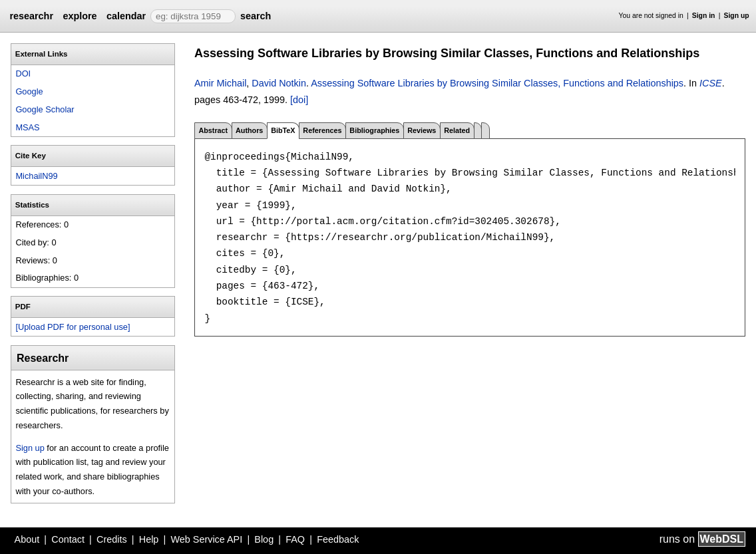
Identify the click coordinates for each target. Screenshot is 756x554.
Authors (249, 130)
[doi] (299, 100)
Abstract (213, 130)
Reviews (422, 130)
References (322, 130)
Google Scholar (45, 109)
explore (80, 16)
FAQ (295, 539)
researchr (31, 16)
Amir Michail (220, 83)
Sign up (737, 16)
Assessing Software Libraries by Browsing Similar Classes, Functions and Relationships (497, 83)
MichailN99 (36, 176)
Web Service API (206, 539)
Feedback (338, 539)
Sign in (704, 16)
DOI (23, 73)
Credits (112, 539)
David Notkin (279, 83)
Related (457, 130)
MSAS (27, 127)
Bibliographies (374, 130)
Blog (264, 539)
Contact (68, 539)
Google (29, 91)
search (256, 16)
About (27, 539)
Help (149, 539)
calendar (126, 16)
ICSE (711, 83)
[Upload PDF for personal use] (73, 327)
